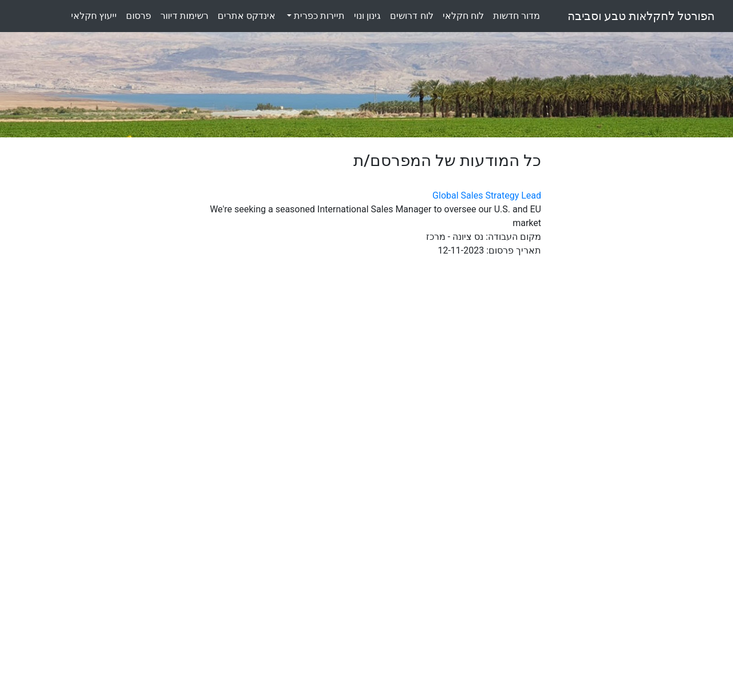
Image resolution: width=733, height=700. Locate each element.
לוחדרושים (411, 16)
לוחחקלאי (463, 16)
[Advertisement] (641, 323)
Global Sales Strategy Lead (487, 195)
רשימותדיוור (184, 16)
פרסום (139, 16)
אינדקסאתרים (247, 16)
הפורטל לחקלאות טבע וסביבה (641, 16)
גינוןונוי (367, 16)
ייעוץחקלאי (94, 16)
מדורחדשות (517, 16)
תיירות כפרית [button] (318, 16)
